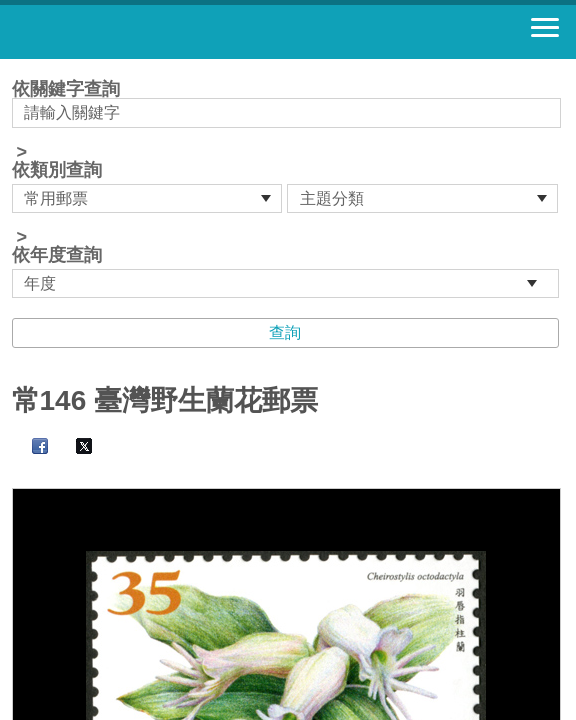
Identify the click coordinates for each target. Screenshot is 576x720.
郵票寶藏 (125, 32)
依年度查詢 (57, 255)
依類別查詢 (57, 170)
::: (18, 67)
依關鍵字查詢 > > (288, 189)
